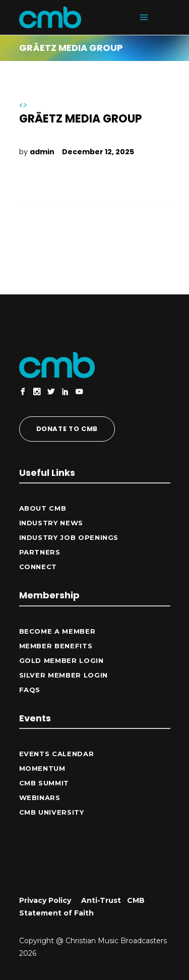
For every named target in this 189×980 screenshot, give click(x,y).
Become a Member (57, 631)
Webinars (40, 798)
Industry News (51, 523)
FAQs (30, 690)
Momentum (42, 768)
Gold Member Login (61, 660)
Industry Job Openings (69, 537)
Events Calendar (57, 754)
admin (42, 152)
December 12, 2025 (98, 152)
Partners (40, 552)
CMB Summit (44, 783)
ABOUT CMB (43, 508)
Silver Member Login (64, 675)
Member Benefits (56, 646)
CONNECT (38, 567)
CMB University (52, 812)
